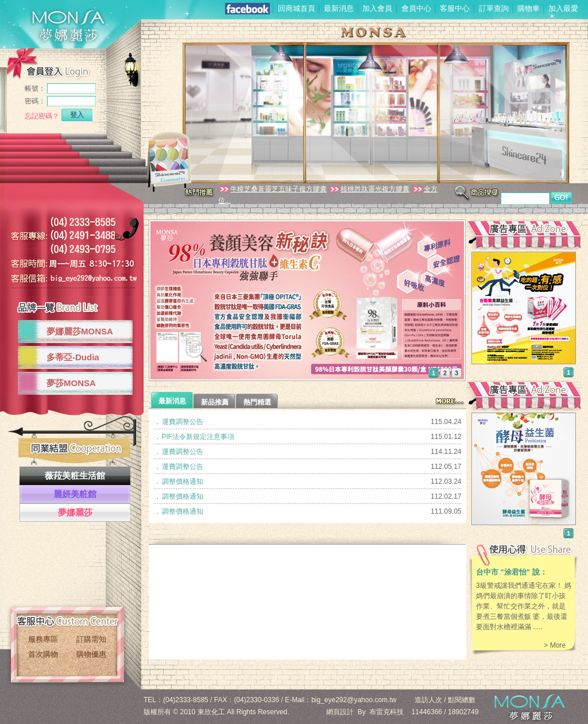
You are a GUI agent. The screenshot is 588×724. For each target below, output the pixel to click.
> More (555, 645)
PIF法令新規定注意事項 (198, 437)
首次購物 (43, 654)
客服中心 (455, 8)
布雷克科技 (386, 712)
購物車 (529, 8)
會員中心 (416, 8)
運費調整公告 (183, 422)
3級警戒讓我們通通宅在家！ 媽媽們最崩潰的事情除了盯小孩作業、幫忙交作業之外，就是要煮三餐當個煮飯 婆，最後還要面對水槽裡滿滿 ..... (524, 606)
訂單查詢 (494, 8)
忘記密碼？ (42, 116)
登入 (77, 115)
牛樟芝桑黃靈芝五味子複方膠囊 (272, 189)
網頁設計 (340, 712)
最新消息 (339, 8)
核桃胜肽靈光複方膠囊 (369, 189)
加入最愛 (563, 8)
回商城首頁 (297, 8)
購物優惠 (91, 654)
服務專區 (43, 639)
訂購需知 (91, 639)
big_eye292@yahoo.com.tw (354, 700)
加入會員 (377, 8)
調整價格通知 (183, 482)
